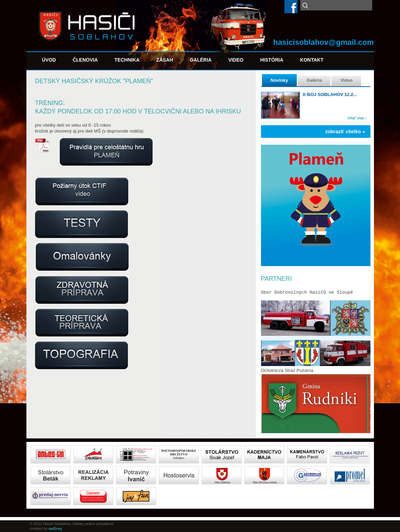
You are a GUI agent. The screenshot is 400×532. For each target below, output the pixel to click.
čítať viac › (357, 118)
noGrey (55, 529)
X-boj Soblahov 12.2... (330, 94)
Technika (127, 60)
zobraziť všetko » (345, 132)
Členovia (85, 60)
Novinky (280, 80)
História (272, 60)
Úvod (49, 60)
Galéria (201, 60)
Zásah (165, 60)
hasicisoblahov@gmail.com (323, 42)
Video (236, 60)
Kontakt (312, 60)
